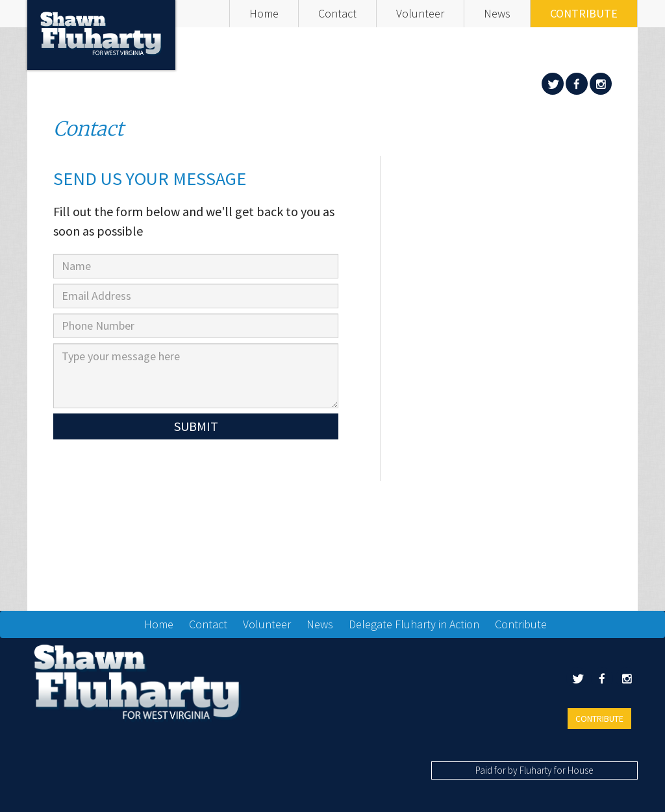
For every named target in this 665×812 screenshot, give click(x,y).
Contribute (584, 13)
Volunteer (420, 13)
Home (264, 13)
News (497, 13)
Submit (196, 426)
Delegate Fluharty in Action (414, 624)
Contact (337, 13)
